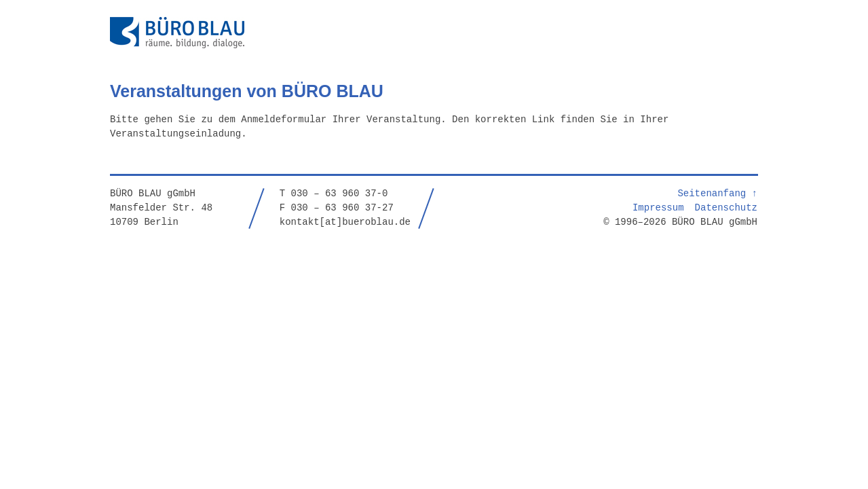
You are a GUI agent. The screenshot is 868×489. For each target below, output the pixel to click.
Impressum (658, 207)
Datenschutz (726, 207)
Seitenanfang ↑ (717, 193)
